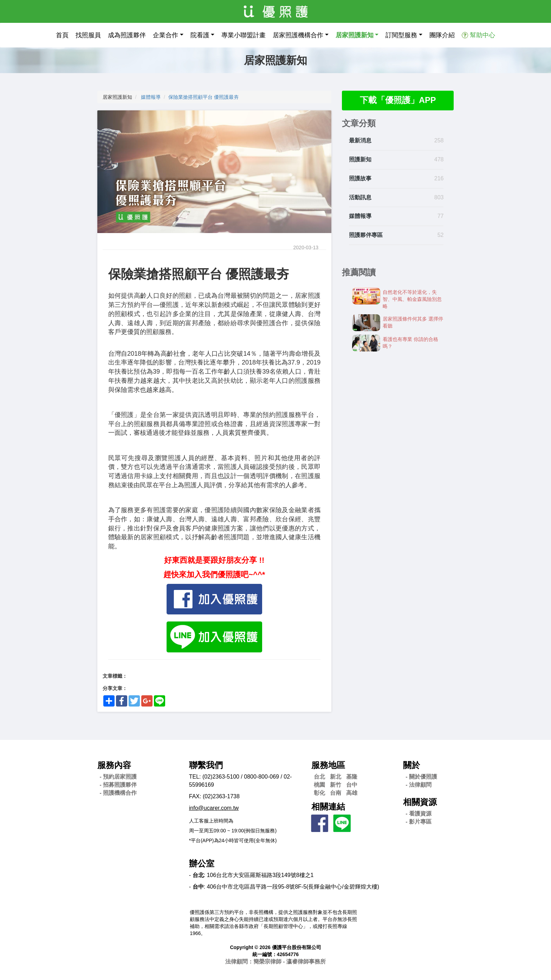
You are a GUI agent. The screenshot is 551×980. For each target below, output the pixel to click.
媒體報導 (151, 97)
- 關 (421, 777)
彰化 (319, 793)
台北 (319, 777)
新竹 (336, 785)
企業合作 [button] (166, 35)
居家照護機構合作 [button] (298, 35)
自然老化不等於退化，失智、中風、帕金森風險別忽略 (412, 299)
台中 (352, 785)
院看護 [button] (200, 35)
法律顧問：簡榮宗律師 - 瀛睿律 (275, 962)
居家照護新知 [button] (355, 35)
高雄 (352, 793)
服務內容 (114, 765)
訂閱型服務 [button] (401, 35)
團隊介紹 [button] (442, 35)
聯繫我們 (206, 765)
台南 (336, 793)
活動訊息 (360, 197)
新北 (336, 777)
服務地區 (328, 765)
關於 (411, 765)
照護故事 (360, 178)
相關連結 (328, 807)
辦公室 (202, 863)
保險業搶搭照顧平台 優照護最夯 (205, 97)
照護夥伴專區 (366, 235)
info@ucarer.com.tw (214, 808)
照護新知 (360, 160)
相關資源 (420, 802)
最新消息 (360, 141)
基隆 (352, 777)
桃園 (319, 785)
